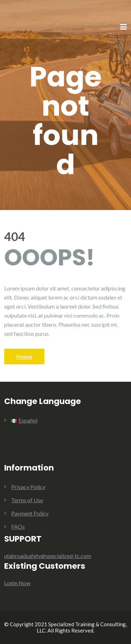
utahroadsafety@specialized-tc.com (48, 556)
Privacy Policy (28, 487)
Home (24, 356)
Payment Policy (30, 513)
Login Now (17, 583)
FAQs (18, 526)
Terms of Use (27, 500)
